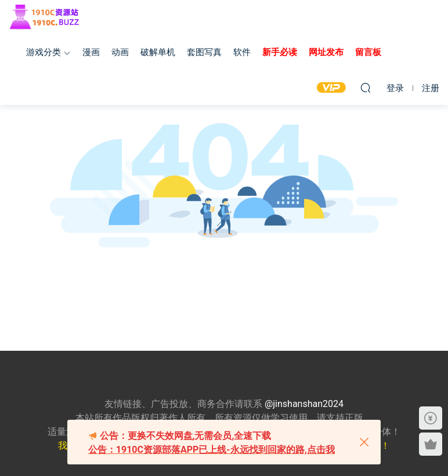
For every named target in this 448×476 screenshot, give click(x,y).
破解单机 (158, 52)
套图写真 (204, 52)
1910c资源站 (49, 17)
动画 (120, 52)
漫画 (91, 52)
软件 (242, 52)
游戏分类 (44, 52)
